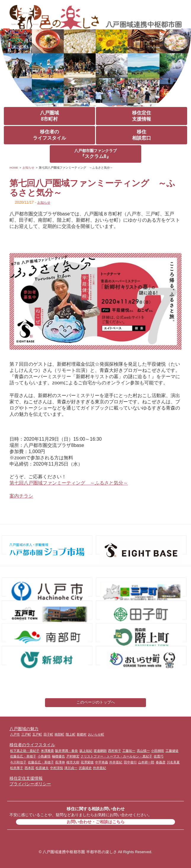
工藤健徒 (172, 751)
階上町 (71, 734)
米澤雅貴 (47, 751)
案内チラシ (21, 496)
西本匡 (29, 768)
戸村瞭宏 (73, 756)
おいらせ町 (96, 734)
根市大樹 (73, 762)
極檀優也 (58, 756)
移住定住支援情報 (142, 116)
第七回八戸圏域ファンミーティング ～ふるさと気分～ (69, 483)
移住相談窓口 (142, 135)
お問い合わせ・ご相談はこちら (96, 822)
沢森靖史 (85, 768)
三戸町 (26, 734)
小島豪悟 (44, 756)
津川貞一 (71, 768)
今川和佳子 (18, 762)
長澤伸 (60, 762)
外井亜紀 (116, 762)
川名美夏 (173, 762)
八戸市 (15, 734)
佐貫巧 (159, 756)
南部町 (59, 734)
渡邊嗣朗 (100, 751)
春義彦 (161, 762)
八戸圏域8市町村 (49, 116)
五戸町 (37, 734)
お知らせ (28, 168)
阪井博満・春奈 (66, 751)
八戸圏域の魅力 (24, 729)
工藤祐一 (129, 751)
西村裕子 (115, 751)
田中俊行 (130, 762)
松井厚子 (17, 768)
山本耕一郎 (146, 762)
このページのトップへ (96, 702)
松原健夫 (42, 768)
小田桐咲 (158, 751)
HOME (14, 168)
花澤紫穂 (87, 762)
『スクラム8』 (95, 154)
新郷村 (82, 734)
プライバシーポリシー (30, 784)
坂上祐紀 (86, 751)
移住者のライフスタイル (49, 135)
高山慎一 (143, 751)
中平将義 (102, 762)
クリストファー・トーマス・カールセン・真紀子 (116, 756)
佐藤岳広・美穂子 (23, 756)
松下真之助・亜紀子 (25, 751)
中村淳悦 (57, 768)
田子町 (48, 734)
